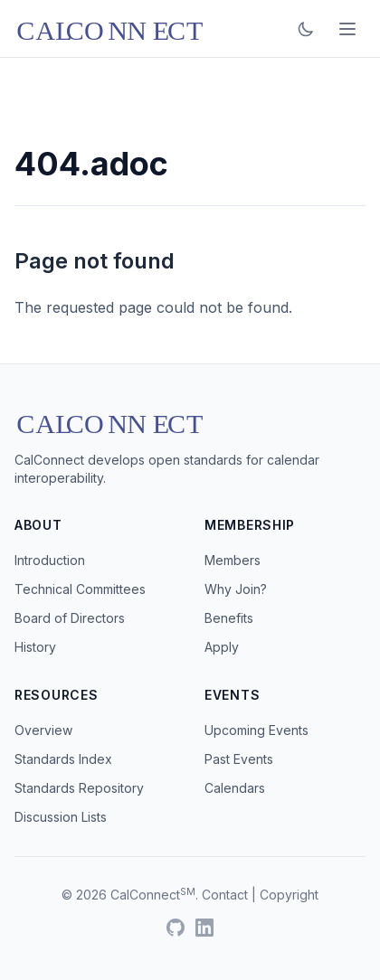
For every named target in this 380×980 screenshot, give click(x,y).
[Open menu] (347, 29)
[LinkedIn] (204, 928)
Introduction (50, 560)
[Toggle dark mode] (306, 29)
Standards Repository (79, 788)
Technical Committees (80, 589)
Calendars (235, 788)
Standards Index (63, 759)
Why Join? (236, 589)
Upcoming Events (256, 730)
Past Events (239, 759)
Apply (222, 647)
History (35, 647)
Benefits (229, 618)
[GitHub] (176, 928)
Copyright (289, 895)
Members (233, 560)
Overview (43, 730)
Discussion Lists (61, 817)
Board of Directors (70, 618)
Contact (225, 895)
